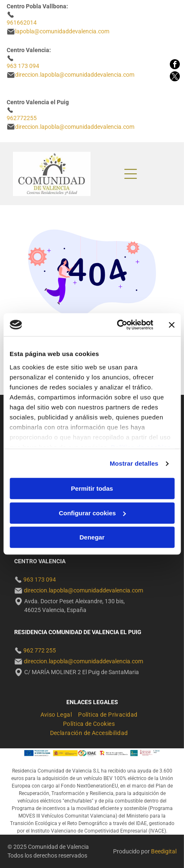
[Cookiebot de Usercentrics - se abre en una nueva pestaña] (117, 325)
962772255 (22, 118)
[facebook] (175, 65)
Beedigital (164, 851)
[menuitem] (59, 713)
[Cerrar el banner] (171, 325)
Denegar (92, 538)
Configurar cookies (92, 513)
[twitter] (175, 77)
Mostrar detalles (134, 463)
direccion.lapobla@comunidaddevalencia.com (75, 127)
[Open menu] (131, 174)
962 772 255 (40, 650)
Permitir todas (92, 489)
